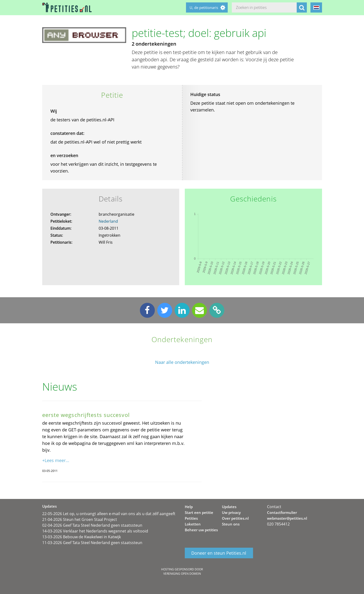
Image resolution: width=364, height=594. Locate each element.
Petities (191, 518)
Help (189, 507)
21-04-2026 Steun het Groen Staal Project (80, 519)
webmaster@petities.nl (287, 518)
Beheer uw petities (201, 530)
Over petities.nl (235, 518)
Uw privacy (231, 512)
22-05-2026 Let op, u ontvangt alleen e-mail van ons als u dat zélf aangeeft (109, 514)
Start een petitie (199, 512)
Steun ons (231, 524)
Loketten (193, 524)
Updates (229, 507)
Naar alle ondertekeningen (182, 362)
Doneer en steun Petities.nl (219, 553)
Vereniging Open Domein (182, 574)
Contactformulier (282, 512)
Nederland (108, 221)
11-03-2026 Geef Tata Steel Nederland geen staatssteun (92, 543)
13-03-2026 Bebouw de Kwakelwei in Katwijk (82, 537)
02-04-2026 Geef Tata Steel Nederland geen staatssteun (92, 525)
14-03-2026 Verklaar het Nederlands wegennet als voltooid (95, 531)
